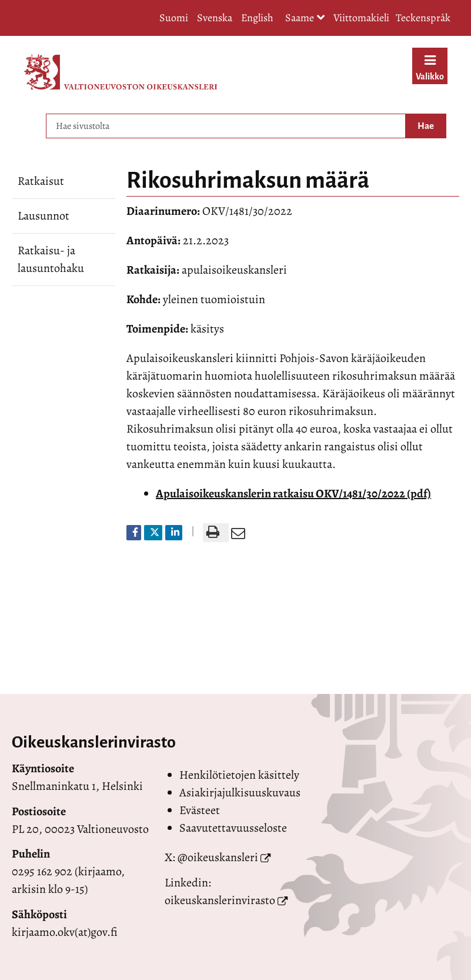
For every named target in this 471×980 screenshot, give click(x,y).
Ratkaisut (41, 181)
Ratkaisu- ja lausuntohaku (51, 259)
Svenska (215, 18)
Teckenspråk (423, 18)
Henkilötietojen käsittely (239, 775)
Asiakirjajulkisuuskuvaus (240, 793)
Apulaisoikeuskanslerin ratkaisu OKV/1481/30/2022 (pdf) (293, 494)
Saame (305, 19)
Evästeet (200, 810)
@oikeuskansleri (218, 857)
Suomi (174, 18)
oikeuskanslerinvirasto (220, 900)
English (257, 18)
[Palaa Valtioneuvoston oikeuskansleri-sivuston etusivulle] (121, 72)
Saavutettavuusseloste (233, 828)
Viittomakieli (361, 18)
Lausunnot (44, 216)
